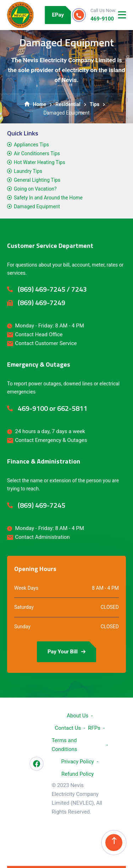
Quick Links (23, 133)
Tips (95, 104)
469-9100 (102, 19)
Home (35, 104)
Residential (68, 104)
